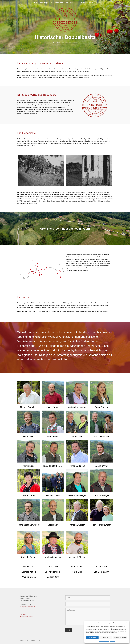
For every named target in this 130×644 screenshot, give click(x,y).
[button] (127, 623)
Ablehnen (106, 637)
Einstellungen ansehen (120, 637)
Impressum (113, 641)
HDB (35, 3)
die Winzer (93, 3)
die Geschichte (57, 3)
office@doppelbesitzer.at (27, 607)
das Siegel (44, 3)
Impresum (23, 614)
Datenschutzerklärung (104, 641)
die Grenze (70, 3)
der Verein (82, 3)
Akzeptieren (92, 637)
